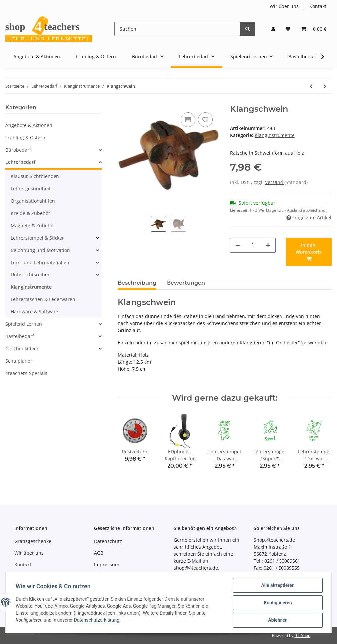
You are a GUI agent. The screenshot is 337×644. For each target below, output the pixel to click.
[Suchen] (177, 29)
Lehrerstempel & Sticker (37, 238)
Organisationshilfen (33, 201)
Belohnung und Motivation (40, 250)
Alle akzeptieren (277, 586)
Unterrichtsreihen (31, 275)
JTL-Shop (302, 636)
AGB (99, 553)
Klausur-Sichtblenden (35, 176)
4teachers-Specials (26, 373)
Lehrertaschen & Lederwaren (43, 299)
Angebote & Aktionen (29, 125)
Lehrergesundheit (31, 189)
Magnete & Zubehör (33, 225)
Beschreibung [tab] (137, 283)
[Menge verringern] (238, 245)
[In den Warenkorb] (309, 252)
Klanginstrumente (275, 135)
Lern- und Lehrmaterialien (40, 262)
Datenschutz (108, 541)
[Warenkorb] (314, 29)
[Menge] (253, 245)
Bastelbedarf (20, 336)
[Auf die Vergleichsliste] (188, 120)
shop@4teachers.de (196, 568)
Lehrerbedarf (20, 162)
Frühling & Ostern (25, 137)
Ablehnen (277, 620)
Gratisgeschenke (33, 541)
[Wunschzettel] (288, 29)
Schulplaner (19, 361)
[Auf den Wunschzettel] (205, 120)
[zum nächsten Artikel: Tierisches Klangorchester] (325, 86)
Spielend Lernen (24, 324)
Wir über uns (284, 6)
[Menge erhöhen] (268, 245)
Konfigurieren (277, 603)
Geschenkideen (22, 348)
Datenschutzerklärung (97, 621)
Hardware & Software (34, 312)
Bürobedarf (18, 150)
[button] (273, 29)
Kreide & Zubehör (30, 213)
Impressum (107, 564)
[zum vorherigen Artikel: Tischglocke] (311, 86)
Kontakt (318, 6)
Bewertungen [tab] (186, 283)
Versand (275, 182)
